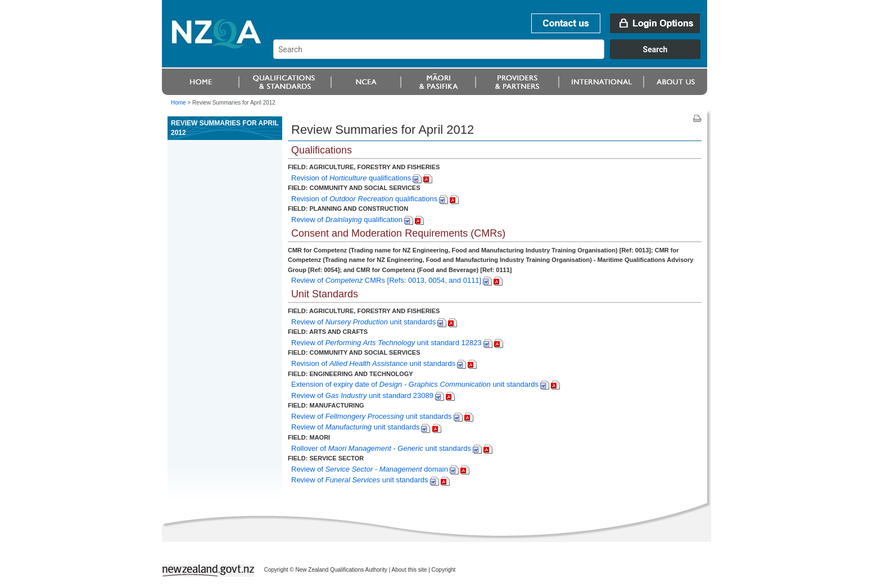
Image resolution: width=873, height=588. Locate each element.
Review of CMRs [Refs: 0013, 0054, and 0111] (386, 280)
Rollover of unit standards (381, 448)
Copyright (444, 570)
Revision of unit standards (373, 363)
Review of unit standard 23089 (362, 395)
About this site (410, 570)
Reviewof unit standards (355, 427)
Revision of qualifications (351, 178)
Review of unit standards (363, 322)
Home (178, 103)
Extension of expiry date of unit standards (415, 384)
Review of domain (370, 469)
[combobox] (492, 56)
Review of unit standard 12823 (386, 343)
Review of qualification (347, 220)
